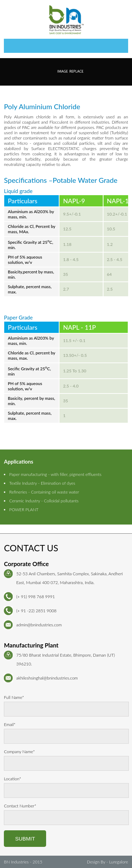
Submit (25, 839)
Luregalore (119, 862)
